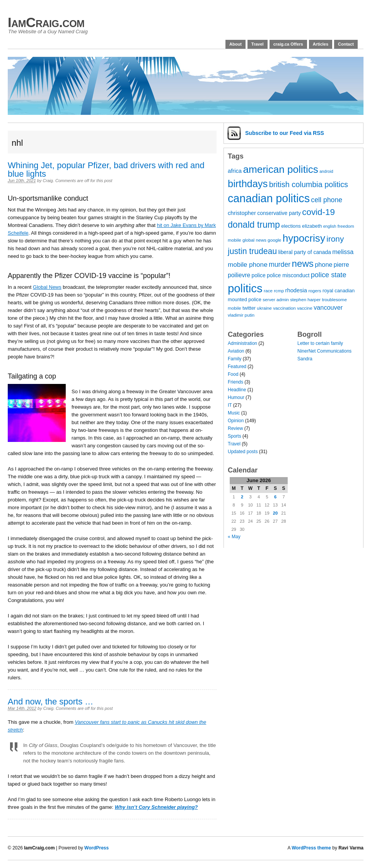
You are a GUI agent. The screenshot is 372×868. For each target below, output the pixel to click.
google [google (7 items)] (274, 240)
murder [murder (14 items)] (280, 264)
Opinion (236, 421)
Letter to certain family (320, 343)
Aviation (236, 351)
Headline (237, 390)
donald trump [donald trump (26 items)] (254, 225)
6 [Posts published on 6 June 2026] (275, 497)
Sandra (305, 359)
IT (230, 405)
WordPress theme (311, 848)
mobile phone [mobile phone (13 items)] (248, 265)
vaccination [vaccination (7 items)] (284, 308)
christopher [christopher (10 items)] (242, 213)
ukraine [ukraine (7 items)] (264, 308)
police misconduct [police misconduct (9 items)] (288, 275)
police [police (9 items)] (258, 275)
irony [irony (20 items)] (335, 239)
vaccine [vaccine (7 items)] (305, 308)
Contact (346, 44)
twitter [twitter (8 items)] (249, 308)
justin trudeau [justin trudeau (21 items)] (252, 251)
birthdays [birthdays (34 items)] (248, 184)
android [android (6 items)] (326, 171)
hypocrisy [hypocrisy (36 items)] (304, 238)
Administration (242, 343)
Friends (235, 382)
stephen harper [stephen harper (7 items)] (305, 299)
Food (233, 374)
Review (235, 428)
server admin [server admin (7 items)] (276, 299)
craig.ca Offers (288, 44)
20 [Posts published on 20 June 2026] (275, 513)
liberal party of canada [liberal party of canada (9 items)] (305, 252)
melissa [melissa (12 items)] (343, 252)
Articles (321, 44)
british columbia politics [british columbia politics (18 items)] (309, 184)
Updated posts (243, 452)
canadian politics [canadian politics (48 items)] (269, 198)
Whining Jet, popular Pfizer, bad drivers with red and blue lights (106, 170)
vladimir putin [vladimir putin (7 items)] (241, 315)
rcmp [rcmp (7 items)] (279, 291)
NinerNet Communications (324, 351)
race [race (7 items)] (268, 291)
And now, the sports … (50, 702)
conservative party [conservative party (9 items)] (279, 213)
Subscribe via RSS (285, 133)
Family (235, 359)
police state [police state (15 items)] (329, 275)
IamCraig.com (46, 22)
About (235, 44)
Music (234, 413)
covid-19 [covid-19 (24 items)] (318, 212)
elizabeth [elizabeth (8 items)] (312, 226)
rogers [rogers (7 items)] (315, 291)
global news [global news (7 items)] (254, 240)
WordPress (96, 848)
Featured (237, 367)
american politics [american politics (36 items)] (280, 169)
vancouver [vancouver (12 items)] (328, 307)
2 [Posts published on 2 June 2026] (242, 497)
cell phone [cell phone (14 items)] (327, 200)
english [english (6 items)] (330, 226)
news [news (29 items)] (303, 263)
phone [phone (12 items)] (323, 264)
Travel (258, 44)
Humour (236, 397)
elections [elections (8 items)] (291, 226)
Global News (47, 287)
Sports (235, 436)
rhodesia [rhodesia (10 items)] (296, 290)
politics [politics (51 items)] (245, 288)
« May (234, 537)
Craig (48, 181)
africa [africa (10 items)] (235, 171)
